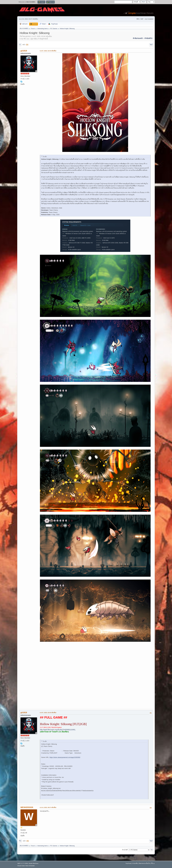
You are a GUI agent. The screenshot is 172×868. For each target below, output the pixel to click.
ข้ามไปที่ (125, 850)
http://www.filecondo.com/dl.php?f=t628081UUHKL (58, 730)
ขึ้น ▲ (153, 863)
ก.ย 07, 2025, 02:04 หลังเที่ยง (48, 51)
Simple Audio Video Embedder (26, 866)
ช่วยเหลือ (135, 863)
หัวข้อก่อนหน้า (138, 38)
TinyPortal (128, 863)
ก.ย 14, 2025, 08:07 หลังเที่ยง (48, 807)
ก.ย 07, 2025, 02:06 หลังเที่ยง (48, 713)
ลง (20, 45)
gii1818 (24, 51)
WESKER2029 (27, 807)
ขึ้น (20, 841)
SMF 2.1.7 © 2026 (23, 863)
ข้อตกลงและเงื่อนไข (144, 863)
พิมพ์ (151, 45)
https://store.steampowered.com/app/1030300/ (65, 757)
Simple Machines (34, 863)
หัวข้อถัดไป (148, 38)
